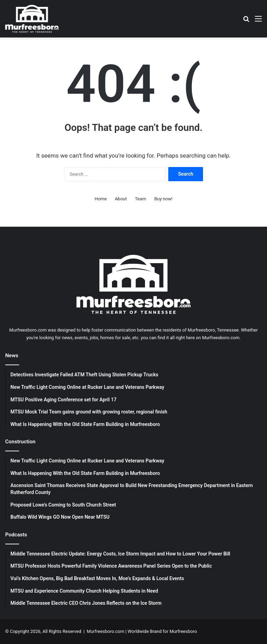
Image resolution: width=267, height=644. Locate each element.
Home (101, 199)
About (121, 199)
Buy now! (163, 199)
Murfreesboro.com (106, 631)
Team (141, 199)
